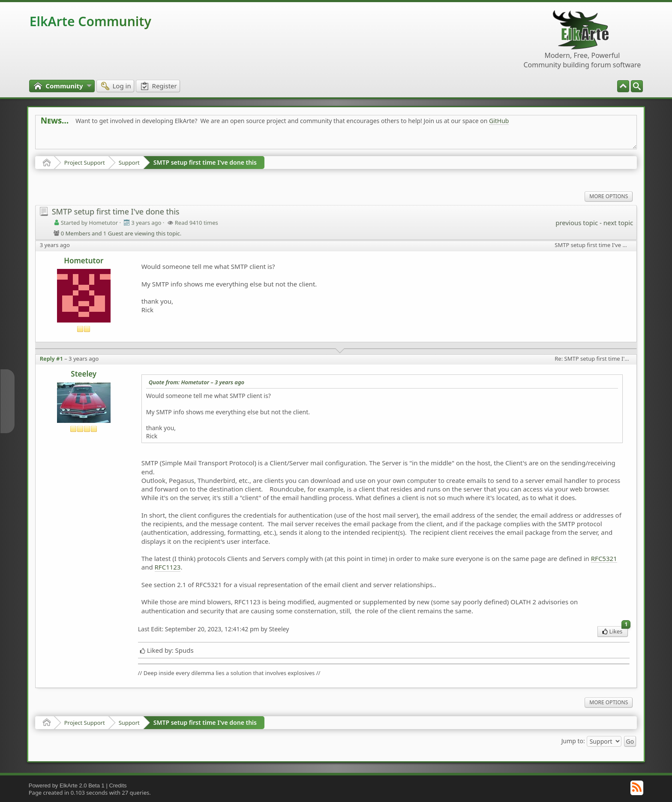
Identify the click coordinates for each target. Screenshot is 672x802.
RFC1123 (168, 567)
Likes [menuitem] (615, 631)
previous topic (577, 223)
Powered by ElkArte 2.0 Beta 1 (67, 785)
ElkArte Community (90, 21)
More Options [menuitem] (609, 196)
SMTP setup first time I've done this (205, 162)
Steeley (84, 374)
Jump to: (573, 740)
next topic (618, 223)
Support (129, 163)
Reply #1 (51, 359)
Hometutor (84, 261)
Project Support (85, 163)
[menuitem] (637, 86)
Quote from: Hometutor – (196, 382)
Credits (118, 785)
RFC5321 (604, 558)
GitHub (499, 121)
